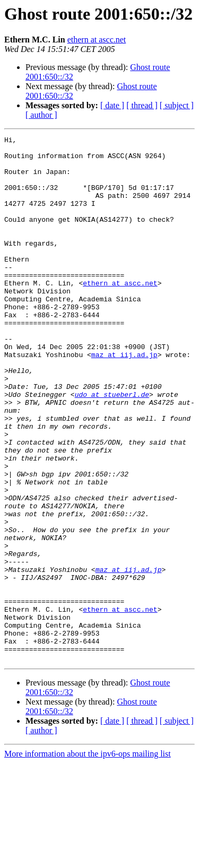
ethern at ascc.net (97, 40)
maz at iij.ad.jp (124, 399)
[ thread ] (142, 105)
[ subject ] (177, 105)
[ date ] (112, 105)
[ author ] (41, 115)
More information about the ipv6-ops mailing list (88, 859)
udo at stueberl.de (112, 447)
